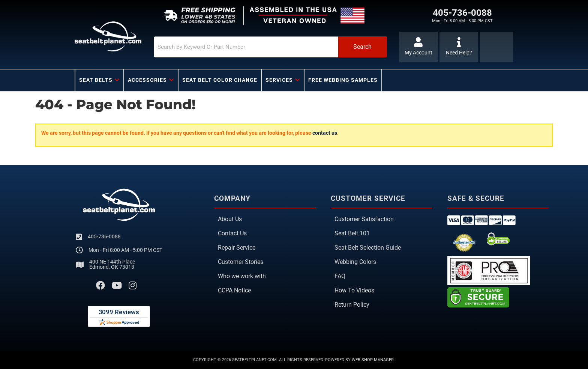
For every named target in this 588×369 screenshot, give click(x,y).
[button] (270, 47)
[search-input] (246, 47)
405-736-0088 (104, 236)
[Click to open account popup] (419, 47)
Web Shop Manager (373, 360)
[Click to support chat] (459, 47)
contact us (325, 133)
